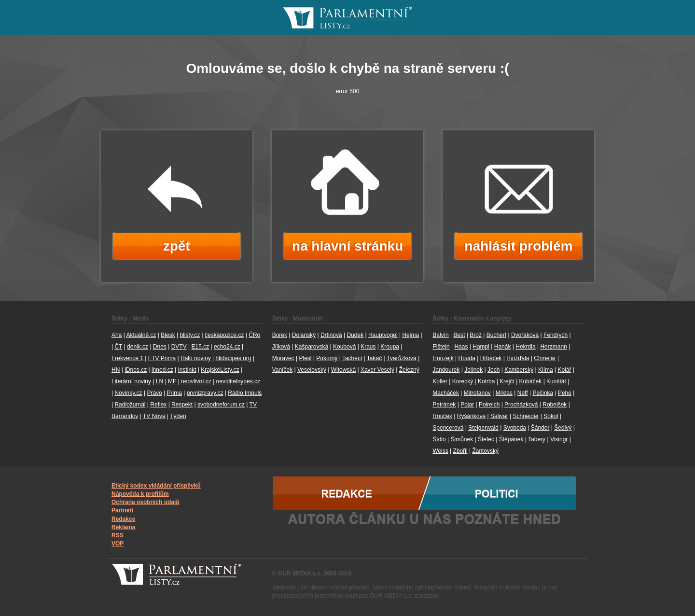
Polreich (489, 405)
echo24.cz (227, 347)
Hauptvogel (383, 335)
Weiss (440, 451)
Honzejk (443, 358)
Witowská (343, 370)
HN (116, 370)
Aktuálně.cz (141, 335)
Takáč (374, 358)
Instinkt (187, 370)
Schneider (526, 416)
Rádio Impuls (245, 393)
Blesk (168, 335)
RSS (118, 535)
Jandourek (446, 370)
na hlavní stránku (347, 246)
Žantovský (485, 451)
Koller (440, 381)
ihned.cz (162, 370)
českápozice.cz (224, 335)
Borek (280, 335)
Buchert (496, 335)
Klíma (546, 370)
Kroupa (390, 347)
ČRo (254, 335)
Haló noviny (196, 358)
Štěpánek (511, 439)
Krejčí (507, 381)
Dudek (355, 335)
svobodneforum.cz (221, 405)
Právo (154, 393)
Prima (174, 393)
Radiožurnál (130, 405)
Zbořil (460, 451)
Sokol (551, 416)
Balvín (440, 335)
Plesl (305, 358)
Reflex (158, 405)
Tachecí (352, 358)
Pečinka (543, 393)
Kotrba (486, 381)
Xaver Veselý (377, 370)
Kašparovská (312, 347)
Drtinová (331, 335)
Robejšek (555, 405)
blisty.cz (190, 335)
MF (172, 381)
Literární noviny (131, 381)
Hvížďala (518, 358)
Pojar (467, 405)
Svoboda (515, 428)
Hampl (481, 347)
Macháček (446, 393)
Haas (461, 347)
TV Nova (154, 416)
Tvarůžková (402, 358)
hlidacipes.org (233, 358)
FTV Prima (162, 358)
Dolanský (304, 335)
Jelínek (473, 370)
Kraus (368, 347)
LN (160, 381)
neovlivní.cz (196, 381)
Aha (117, 335)
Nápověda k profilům (140, 494)
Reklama (123, 527)
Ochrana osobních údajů (146, 502)
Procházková (521, 405)
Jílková (281, 347)
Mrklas (504, 393)
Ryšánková (471, 416)
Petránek (444, 405)
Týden (178, 416)
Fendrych (556, 335)
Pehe (565, 393)
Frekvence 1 (127, 358)
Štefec (486, 439)
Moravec (283, 358)
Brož (476, 335)
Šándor (540, 428)
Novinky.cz (128, 393)
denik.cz (138, 347)
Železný (409, 370)
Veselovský (312, 370)
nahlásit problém (518, 246)
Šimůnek (462, 439)
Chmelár (545, 358)
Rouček (442, 416)
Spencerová (448, 428)
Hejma (410, 335)
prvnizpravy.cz (205, 393)
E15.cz (200, 347)
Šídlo (439, 439)
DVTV (179, 347)
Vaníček (282, 370)
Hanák (503, 347)
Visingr (559, 439)
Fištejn (441, 347)
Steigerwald (483, 428)
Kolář (564, 370)
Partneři (122, 510)
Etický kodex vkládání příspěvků (156, 486)
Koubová (344, 347)
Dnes (160, 347)
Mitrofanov (477, 393)
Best (459, 335)
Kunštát (556, 381)
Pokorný (327, 358)
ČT (118, 347)
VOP (118, 544)
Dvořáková (525, 335)
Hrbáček (491, 358)
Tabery (537, 439)
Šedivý (563, 428)
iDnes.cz (136, 370)
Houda (466, 358)
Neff (523, 393)
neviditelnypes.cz (238, 381)
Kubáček (531, 381)
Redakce (123, 519)
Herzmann (553, 347)
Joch (493, 370)
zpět (177, 246)
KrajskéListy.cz (220, 370)
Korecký (463, 381)
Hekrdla (525, 347)
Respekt (182, 405)
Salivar (499, 416)
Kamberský (519, 370)
